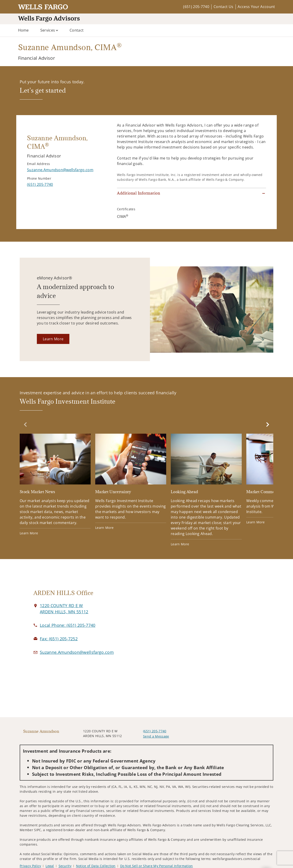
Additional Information (138, 193)
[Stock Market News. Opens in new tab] (55, 485)
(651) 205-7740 (196, 7)
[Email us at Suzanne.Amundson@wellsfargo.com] (77, 652)
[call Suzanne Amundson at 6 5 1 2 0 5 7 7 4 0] (40, 184)
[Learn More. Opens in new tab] (53, 339)
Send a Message (156, 736)
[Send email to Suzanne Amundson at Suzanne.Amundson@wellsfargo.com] (60, 170)
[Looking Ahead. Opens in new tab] (206, 490)
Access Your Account (256, 7)
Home (23, 30)
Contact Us (223, 7)
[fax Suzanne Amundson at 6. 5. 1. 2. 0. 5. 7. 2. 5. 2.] (59, 639)
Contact (77, 30)
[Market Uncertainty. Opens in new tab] (131, 482)
